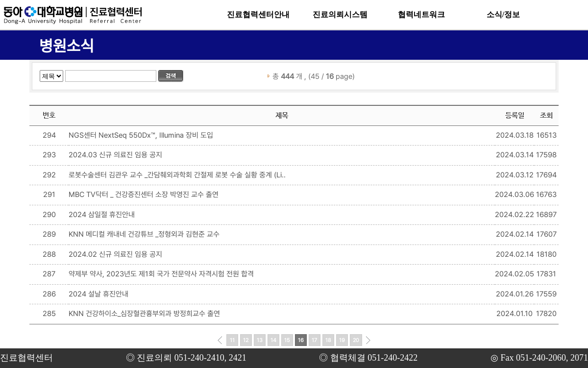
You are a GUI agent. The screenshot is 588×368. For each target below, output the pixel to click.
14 (273, 340)
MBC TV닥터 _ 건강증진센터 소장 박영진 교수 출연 (144, 195)
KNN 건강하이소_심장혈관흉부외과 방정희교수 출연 (144, 314)
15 (287, 340)
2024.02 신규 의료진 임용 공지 (115, 254)
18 (328, 340)
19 (342, 340)
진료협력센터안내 (258, 14)
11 (232, 340)
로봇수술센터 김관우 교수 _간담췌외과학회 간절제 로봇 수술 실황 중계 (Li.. (177, 175)
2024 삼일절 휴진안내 (102, 215)
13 (260, 340)
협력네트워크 (421, 14)
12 (246, 340)
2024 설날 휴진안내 (98, 294)
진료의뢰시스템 (340, 14)
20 (356, 340)
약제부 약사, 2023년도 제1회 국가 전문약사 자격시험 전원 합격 (161, 274)
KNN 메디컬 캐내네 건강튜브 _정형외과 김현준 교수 (144, 234)
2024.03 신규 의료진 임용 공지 (115, 155)
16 (301, 340)
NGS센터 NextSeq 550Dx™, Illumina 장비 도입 (141, 135)
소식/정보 (503, 14)
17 (314, 340)
